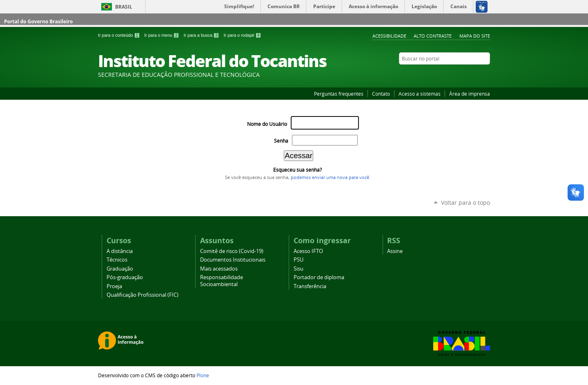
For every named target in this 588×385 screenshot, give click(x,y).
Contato (381, 94)
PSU (298, 260)
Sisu (298, 269)
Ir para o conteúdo (119, 35)
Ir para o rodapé (243, 35)
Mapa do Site (475, 36)
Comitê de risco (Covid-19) (232, 251)
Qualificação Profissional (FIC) (143, 295)
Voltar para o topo (465, 203)
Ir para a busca (202, 35)
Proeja (114, 286)
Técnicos (117, 260)
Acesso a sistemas (420, 94)
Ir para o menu (162, 35)
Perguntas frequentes (339, 94)
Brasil (124, 7)
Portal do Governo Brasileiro (38, 21)
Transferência (310, 286)
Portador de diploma (319, 277)
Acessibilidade (389, 36)
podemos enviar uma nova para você (330, 177)
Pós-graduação (125, 277)
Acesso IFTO (308, 251)
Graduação (120, 269)
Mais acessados (219, 269)
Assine (395, 251)
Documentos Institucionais (233, 260)
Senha (281, 141)
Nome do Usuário (267, 124)
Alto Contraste (433, 36)
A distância (120, 251)
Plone (203, 375)
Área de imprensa (470, 94)
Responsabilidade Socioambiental (222, 281)
